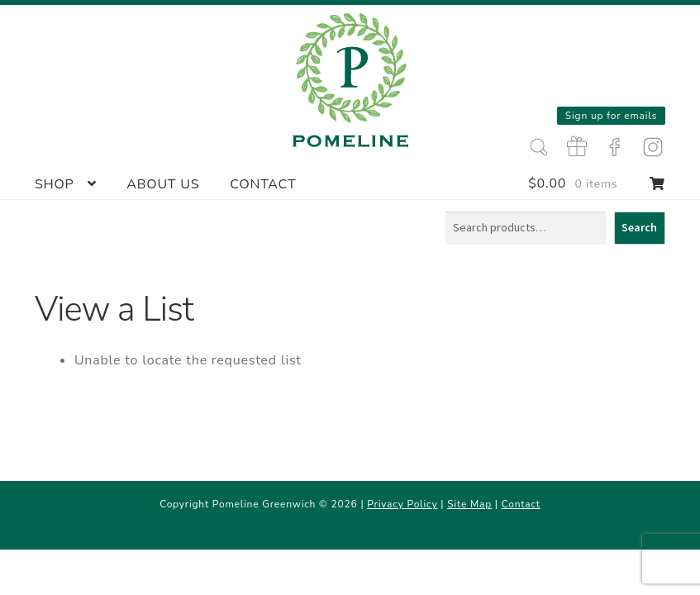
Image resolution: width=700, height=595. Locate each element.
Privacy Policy (402, 504)
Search (639, 227)
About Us (163, 184)
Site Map (469, 504)
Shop (55, 184)
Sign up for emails (611, 116)
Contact (263, 184)
